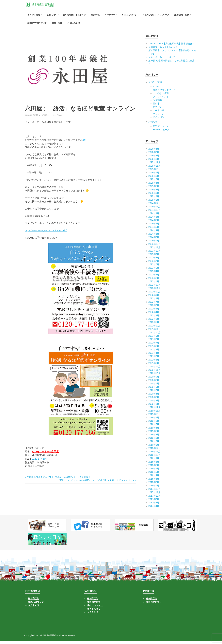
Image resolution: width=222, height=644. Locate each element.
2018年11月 (154, 455)
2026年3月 (154, 155)
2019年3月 (154, 441)
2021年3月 (154, 359)
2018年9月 (154, 461)
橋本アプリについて (37, 26)
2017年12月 (154, 492)
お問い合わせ (74, 26)
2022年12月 (154, 288)
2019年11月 (154, 414)
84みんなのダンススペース (156, 18)
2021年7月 (154, 346)
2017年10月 (154, 499)
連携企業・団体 (183, 18)
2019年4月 (154, 438)
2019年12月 (154, 410)
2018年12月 (154, 451)
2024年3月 (154, 237)
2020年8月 (154, 383)
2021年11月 (154, 332)
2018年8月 (154, 465)
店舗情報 (95, 18)
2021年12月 (154, 329)
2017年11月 (154, 496)
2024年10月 (154, 213)
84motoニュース (161, 133)
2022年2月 (154, 322)
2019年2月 (154, 444)
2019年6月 (154, 431)
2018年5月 (154, 475)
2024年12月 (154, 206)
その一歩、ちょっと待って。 (163, 60)
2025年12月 (154, 166)
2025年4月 (154, 193)
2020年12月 (154, 370)
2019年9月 (154, 421)
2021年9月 (154, 339)
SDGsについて (131, 18)
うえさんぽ (34, 608)
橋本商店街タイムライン (74, 18)
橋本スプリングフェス (164, 93)
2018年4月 (154, 478)
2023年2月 (154, 281)
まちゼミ (157, 110)
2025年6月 (154, 186)
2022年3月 (154, 319)
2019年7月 (154, 427)
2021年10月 (154, 336)
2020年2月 (154, 404)
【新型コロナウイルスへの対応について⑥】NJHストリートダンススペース (96, 483)
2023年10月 (154, 254)
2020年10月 (154, 376)
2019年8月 (154, 424)
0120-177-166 (39, 462)
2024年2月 (154, 240)
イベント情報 (35, 18)
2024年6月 (154, 227)
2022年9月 (154, 298)
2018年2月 (154, 485)
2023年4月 (154, 274)
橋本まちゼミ (94, 612)
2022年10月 (154, 295)
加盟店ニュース (48, 118)
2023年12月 (154, 247)
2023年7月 (154, 264)
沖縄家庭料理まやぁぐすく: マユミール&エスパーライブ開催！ (59, 480)
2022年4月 (154, 315)
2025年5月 (154, 189)
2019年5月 (154, 434)
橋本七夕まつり (95, 605)
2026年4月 (154, 152)
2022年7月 (154, 305)
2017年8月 (154, 506)
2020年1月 (154, 407)
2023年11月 (154, 251)
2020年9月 (154, 380)
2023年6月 (154, 268)
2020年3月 (154, 400)
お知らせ (53, 18)
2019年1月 (154, 448)
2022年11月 (154, 291)
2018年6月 (154, 472)
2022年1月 (154, 325)
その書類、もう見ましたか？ (163, 50)
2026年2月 (154, 159)
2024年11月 (154, 210)
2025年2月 (154, 200)
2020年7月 (154, 387)
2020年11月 (154, 373)
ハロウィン (159, 117)
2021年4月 (154, 356)
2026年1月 (154, 162)
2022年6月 (154, 308)
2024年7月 (154, 223)
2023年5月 (154, 271)
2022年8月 (154, 302)
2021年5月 (154, 353)
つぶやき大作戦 (161, 96)
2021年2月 (154, 363)
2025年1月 (154, 203)
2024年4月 (154, 234)
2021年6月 (154, 349)
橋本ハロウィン (36, 605)
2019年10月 (154, 417)
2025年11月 (154, 169)
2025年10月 (154, 172)
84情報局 (158, 103)
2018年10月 (154, 458)
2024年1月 (154, 244)
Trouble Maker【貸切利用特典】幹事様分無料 (172, 47)
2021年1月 (154, 366)
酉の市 (156, 107)
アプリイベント (161, 100)
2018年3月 (154, 482)
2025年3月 (154, 196)
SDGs (156, 90)
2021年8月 (154, 342)
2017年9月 (154, 502)
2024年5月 (154, 230)
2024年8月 (154, 220)
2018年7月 (154, 468)
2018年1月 (154, 489)
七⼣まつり (159, 113)
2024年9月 (154, 217)
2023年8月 (154, 261)
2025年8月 (154, 179)
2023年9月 (154, 257)
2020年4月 (154, 397)
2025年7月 (154, 183)
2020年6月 (154, 390)
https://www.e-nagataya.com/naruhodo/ (46, 234)
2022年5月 (154, 312)
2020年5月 (154, 393)
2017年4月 (154, 509)
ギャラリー (111, 18)
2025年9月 (154, 176)
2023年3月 (154, 278)
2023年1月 (154, 285)
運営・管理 (57, 26)
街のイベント (160, 120)
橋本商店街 (92, 602)
